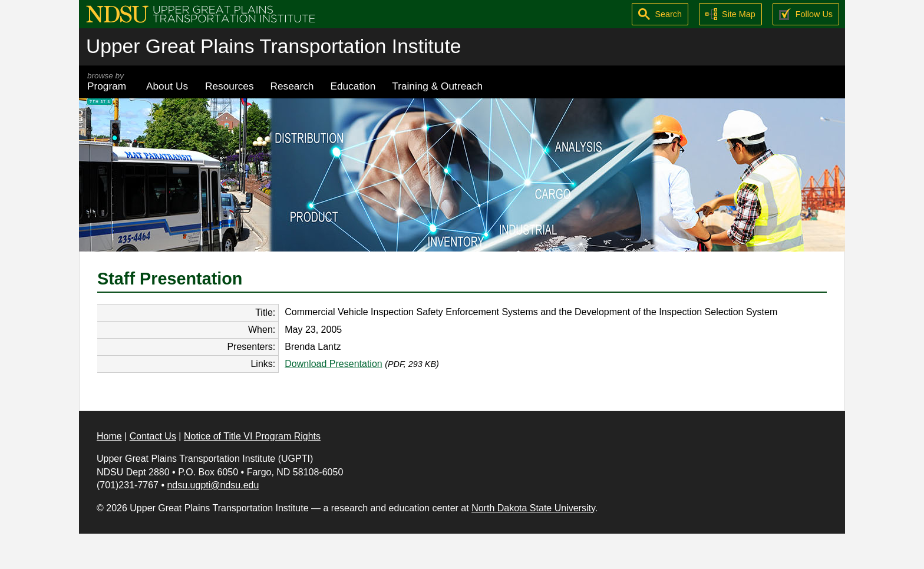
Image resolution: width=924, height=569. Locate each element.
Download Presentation (333, 364)
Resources (230, 86)
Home (109, 436)
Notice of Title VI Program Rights (252, 436)
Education (353, 86)
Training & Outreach (437, 86)
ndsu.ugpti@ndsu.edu (213, 485)
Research (292, 86)
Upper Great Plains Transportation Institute (273, 46)
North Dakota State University (533, 508)
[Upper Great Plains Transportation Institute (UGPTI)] (201, 13)
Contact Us (153, 436)
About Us (167, 86)
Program (108, 82)
